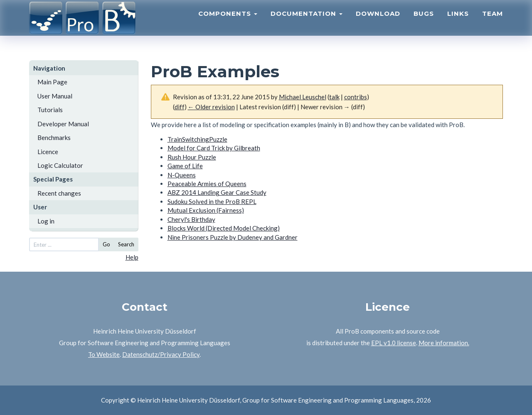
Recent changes (59, 193)
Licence (48, 152)
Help (132, 257)
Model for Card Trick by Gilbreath (214, 148)
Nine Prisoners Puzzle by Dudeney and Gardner (233, 237)
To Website (104, 354)
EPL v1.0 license (394, 343)
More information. (444, 343)
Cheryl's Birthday (191, 219)
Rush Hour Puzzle (192, 157)
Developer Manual (63, 124)
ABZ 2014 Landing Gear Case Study (217, 192)
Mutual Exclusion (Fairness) (206, 210)
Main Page (52, 82)
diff (180, 107)
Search (126, 244)
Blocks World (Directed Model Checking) (224, 228)
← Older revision (211, 107)
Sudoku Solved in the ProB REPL (212, 201)
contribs (356, 97)
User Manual (55, 96)
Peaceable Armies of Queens (207, 184)
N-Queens (182, 175)
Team (493, 23)
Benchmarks (54, 138)
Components (228, 23)
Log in (46, 221)
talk (334, 97)
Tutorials (50, 110)
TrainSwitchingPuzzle (197, 139)
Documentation (307, 23)
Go (106, 244)
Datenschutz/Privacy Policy (161, 354)
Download (378, 23)
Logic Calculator (60, 165)
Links (458, 23)
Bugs (424, 23)
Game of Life (185, 166)
